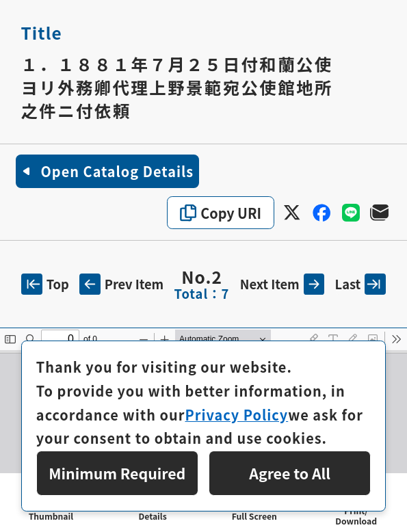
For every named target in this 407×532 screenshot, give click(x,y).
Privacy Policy (236, 415)
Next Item (283, 284)
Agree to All (290, 473)
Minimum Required (117, 473)
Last (360, 284)
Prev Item (121, 284)
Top (45, 284)
